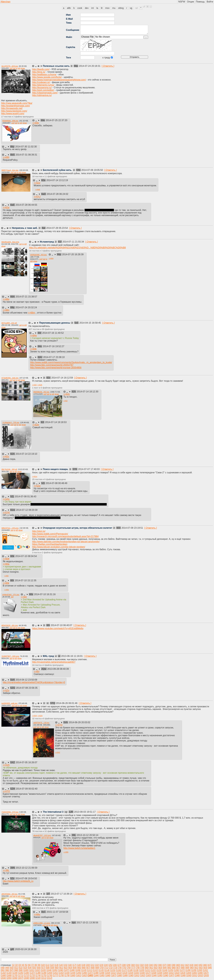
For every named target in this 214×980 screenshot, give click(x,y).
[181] (79, 975)
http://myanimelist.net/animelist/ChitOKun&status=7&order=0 (34, 682)
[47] (209, 965)
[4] (23, 965)
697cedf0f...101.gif (9, 323)
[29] (128, 965)
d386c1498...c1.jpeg (42, 923)
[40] (178, 965)
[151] (113, 973)
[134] (15, 973)
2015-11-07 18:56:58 (57, 912)
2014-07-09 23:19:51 (133, 528)
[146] (84, 973)
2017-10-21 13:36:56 (87, 923)
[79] (142, 968)
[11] (47, 965)
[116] (118, 970)
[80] (147, 968)
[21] (92, 965)
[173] (32, 975)
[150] (108, 973)
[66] (84, 968)
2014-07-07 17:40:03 (89, 469)
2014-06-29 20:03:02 (80, 722)
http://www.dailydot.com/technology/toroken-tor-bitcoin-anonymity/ (66, 542)
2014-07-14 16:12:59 (62, 378)
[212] (50, 978)
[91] (196, 968)
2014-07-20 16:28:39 (73, 254)
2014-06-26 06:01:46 (67, 703)
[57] (43, 968)
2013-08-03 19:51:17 (85, 812)
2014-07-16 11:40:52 (53, 333)
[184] (96, 975)
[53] (25, 968)
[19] (83, 965)
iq (17, 68)
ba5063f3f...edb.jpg (9, 703)
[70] (102, 968)
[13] (56, 965)
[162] (177, 973)
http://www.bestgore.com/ (14, 111)
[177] (55, 975)
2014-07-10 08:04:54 (26, 556)
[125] (171, 970)
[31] (137, 965)
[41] (182, 965)
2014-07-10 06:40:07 (62, 625)
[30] (133, 965)
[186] (108, 975)
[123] (159, 970)
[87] (178, 968)
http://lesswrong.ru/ (42, 88)
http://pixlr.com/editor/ (43, 90)
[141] (55, 973)
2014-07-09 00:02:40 (27, 789)
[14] (61, 965)
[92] (201, 968)
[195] (160, 975)
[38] (169, 965)
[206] (15, 978)
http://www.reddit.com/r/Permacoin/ (50, 534)
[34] (151, 965)
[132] (3, 973)
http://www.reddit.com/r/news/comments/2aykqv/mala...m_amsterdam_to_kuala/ (71, 362)
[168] (3, 975)
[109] (78, 970)
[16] (70, 965)
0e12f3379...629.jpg (10, 66)
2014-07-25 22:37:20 (57, 120)
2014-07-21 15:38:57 (26, 297)
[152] (119, 973)
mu (114, 8)
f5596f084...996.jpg (10, 121)
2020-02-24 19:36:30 (26, 949)
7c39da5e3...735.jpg (11, 423)
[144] (73, 973)
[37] (164, 965)
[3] (20, 965)
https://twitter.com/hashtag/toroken (50, 544)
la (97, 8)
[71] (106, 968)
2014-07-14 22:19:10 (26, 454)
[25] (110, 965)
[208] (26, 978)
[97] (12, 970)
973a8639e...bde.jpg (10, 378)
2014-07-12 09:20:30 (27, 510)
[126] (176, 970)
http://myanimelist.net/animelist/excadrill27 (54, 662)
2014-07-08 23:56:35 (27, 688)
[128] (188, 970)
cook (80, 8)
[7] (33, 965)
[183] (90, 975)
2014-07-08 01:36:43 (26, 497)
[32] (142, 965)
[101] (32, 970)
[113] (101, 970)
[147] (90, 973)
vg (131, 8)
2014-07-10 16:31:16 (45, 594)
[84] (165, 968)
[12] (52, 965)
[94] (210, 968)
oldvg (121, 8)
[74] (120, 968)
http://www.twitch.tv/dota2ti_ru (18, 881)
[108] (72, 970)
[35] (155, 965)
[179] (67, 975)
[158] (154, 973)
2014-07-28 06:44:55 (26, 205)
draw (23, 68)
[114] (107, 970)
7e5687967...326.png (10, 656)
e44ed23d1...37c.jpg (11, 595)
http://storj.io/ (39, 531)
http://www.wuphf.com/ (13, 114)
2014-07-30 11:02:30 (26, 147)
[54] (30, 968)
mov (107, 8)
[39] (173, 965)
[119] (136, 970)
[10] (43, 965)
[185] (102, 975)
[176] (50, 975)
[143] (67, 973)
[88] (183, 968)
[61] (61, 968)
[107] (66, 970)
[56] (39, 968)
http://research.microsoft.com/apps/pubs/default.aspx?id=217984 (65, 536)
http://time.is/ (39, 72)
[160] (165, 973)
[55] (34, 968)
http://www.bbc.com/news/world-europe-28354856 (56, 368)
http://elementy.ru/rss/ (43, 85)
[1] (13, 965)
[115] (113, 970)
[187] (114, 975)
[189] (125, 975)
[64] (75, 968)
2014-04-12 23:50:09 (26, 680)
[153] (125, 973)
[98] (16, 970)
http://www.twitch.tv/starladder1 (79, 848)
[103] (43, 970)
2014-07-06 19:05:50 (92, 170)
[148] (96, 973)
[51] (16, 968)
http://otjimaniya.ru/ (42, 95)
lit (102, 8)
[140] (50, 973)
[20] (88, 965)
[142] (61, 973)
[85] (169, 968)
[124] (165, 970)
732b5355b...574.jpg (10, 812)
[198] (177, 975)
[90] (192, 968)
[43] (192, 965)
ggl (14, 68)
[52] (21, 968)
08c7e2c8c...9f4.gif (9, 469)
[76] (129, 968)
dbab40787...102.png (42, 835)
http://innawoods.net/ (12, 108)
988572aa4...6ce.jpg (10, 170)
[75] (124, 968)
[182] (84, 975)
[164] (189, 973)
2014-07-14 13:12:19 (57, 180)
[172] (26, 975)
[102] (37, 970)
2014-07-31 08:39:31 (26, 155)
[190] (131, 975)
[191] (137, 975)
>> (36, 123)
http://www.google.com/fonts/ (47, 77)
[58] (48, 968)
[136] (26, 973)
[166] (200, 973)
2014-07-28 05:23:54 (57, 228)
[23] (101, 965)
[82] (156, 968)
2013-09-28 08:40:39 (58, 669)
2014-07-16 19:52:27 (54, 346)
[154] (131, 973)
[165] (194, 973)
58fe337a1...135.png (10, 528)
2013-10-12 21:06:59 (27, 868)
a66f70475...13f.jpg (41, 723)
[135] (21, 973)
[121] (147, 970)
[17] (74, 965)
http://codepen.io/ (41, 82)
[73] (115, 968)
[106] (61, 970)
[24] (106, 965)
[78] (138, 968)
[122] (153, 970)
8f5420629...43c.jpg (10, 625)
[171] (21, 975)
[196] (166, 975)
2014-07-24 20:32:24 (26, 307)
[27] (119, 965)
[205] (9, 978)
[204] (3, 978)
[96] (7, 970)
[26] (115, 965)
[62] (66, 968)
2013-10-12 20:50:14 (88, 835)
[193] (148, 975)
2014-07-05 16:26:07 (27, 762)
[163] (183, 973)
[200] (189, 975)
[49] (7, 968)
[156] (142, 973)
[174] (38, 975)
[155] (136, 973)
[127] (182, 970)
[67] (88, 968)
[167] (206, 973)
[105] (55, 970)
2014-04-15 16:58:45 (90, 323)
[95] (3, 970)
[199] (183, 975)
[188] (119, 975)
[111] (90, 970)
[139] (44, 973)
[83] (160, 968)
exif (11, 68)
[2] (16, 965)
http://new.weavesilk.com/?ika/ (17, 103)
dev (87, 8)
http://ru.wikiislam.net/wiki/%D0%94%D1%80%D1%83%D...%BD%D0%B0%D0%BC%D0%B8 (77, 248)
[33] (146, 965)
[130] (200, 970)
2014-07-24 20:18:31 (90, 66)
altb (69, 8)
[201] (195, 975)
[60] (57, 968)
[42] (187, 965)
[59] (52, 968)
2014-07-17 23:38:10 (54, 357)
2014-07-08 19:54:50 (26, 878)
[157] (148, 973)
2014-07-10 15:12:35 (26, 580)
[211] (44, 978)
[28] (124, 965)
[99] (21, 970)
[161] (171, 973)
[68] (93, 968)
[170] (15, 975)
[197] (171, 975)
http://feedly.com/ (41, 69)
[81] (151, 968)
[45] (200, 965)
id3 (19, 68)
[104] (49, 970)
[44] (196, 965)
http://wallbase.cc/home (44, 75)
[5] (26, 965)
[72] (111, 968)
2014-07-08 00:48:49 (56, 483)
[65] (79, 968)
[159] (160, 973)
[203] (206, 975)
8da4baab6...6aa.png (10, 242)
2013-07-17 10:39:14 (62, 894)
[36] (160, 965)
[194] (154, 975)
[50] (12, 968)
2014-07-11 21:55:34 (74, 242)
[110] (84, 970)
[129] (194, 970)
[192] (143, 975)
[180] (73, 975)
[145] (79, 973)
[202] (200, 975)
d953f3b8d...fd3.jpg (9, 894)
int (92, 8)
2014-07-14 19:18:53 (56, 422)
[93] (205, 968)
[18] (79, 965)
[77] (133, 968)
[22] (97, 965)
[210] (38, 978)
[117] (124, 970)
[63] (70, 968)
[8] (36, 965)
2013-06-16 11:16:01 (72, 656)
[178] (61, 975)
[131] (205, 970)
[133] (9, 973)
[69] (97, 968)
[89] (187, 968)
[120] (142, 970)
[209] (32, 978)
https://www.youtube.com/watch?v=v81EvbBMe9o (58, 628)
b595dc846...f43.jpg (38, 255)
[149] (102, 973)
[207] (21, 978)
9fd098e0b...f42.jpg (41, 392)
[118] (130, 970)
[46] (205, 965)
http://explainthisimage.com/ (15, 106)
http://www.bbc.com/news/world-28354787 (52, 365)
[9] (39, 965)
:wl (136, 8)
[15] (65, 965)
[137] (32, 973)
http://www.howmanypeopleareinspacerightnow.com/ (59, 80)
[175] (44, 975)
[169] (9, 975)
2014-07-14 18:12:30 (88, 392)
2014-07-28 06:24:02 (57, 194)
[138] (38, 973)
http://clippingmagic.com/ (45, 93)
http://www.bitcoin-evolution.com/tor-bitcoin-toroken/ (59, 547)
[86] (174, 968)
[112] (95, 970)
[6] (29, 965)
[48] (3, 968)
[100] (26, 970)
